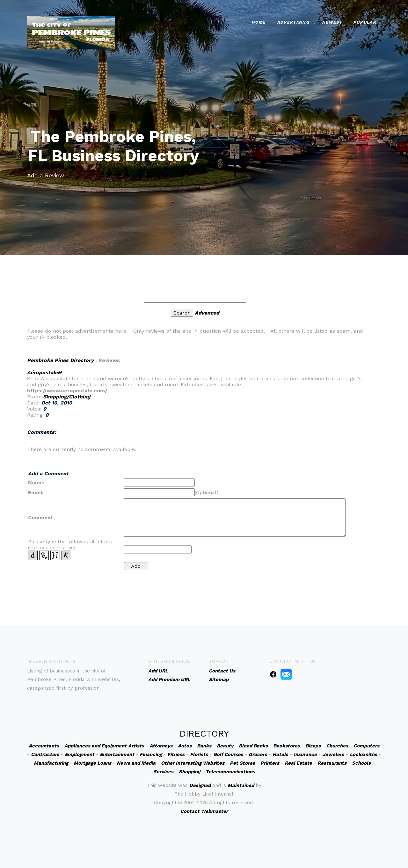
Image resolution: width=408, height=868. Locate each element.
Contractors (45, 754)
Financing (151, 754)
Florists (199, 754)
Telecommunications (230, 772)
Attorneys (161, 746)
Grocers (258, 754)
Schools (361, 763)
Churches (337, 746)
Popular (365, 21)
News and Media (136, 763)
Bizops (313, 746)
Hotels (280, 754)
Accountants (44, 746)
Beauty (225, 746)
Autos (185, 746)
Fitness (176, 754)
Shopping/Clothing (67, 397)
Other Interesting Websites (193, 763)
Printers (270, 763)
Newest (332, 21)
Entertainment (117, 754)
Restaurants (332, 763)
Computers (366, 746)
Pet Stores (242, 763)
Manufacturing (51, 763)
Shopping (189, 772)
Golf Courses (228, 754)
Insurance (305, 754)
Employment (80, 754)
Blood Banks (253, 746)
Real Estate (298, 763)
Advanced (207, 313)
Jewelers (333, 754)
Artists (136, 746)
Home (259, 21)
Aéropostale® (44, 372)
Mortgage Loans (92, 763)
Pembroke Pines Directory (60, 360)
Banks (204, 746)
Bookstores (287, 746)
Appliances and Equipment (95, 746)
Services (163, 772)
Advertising (293, 21)
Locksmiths (363, 754)
